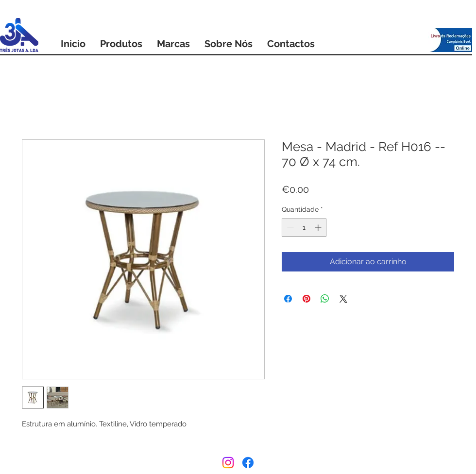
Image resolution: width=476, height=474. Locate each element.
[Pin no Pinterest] (306, 299)
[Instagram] (228, 463)
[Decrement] (289, 228)
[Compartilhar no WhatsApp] (325, 299)
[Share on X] (343, 299)
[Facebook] (248, 463)
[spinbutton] (304, 228)
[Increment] (319, 228)
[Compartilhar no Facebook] (288, 299)
